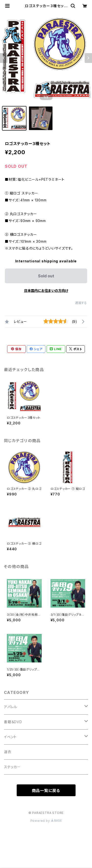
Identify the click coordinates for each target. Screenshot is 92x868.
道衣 (8, 752)
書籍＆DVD (13, 722)
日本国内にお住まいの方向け (46, 291)
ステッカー (12, 767)
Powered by (46, 821)
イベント (10, 737)
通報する (81, 303)
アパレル (11, 707)
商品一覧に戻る (46, 791)
